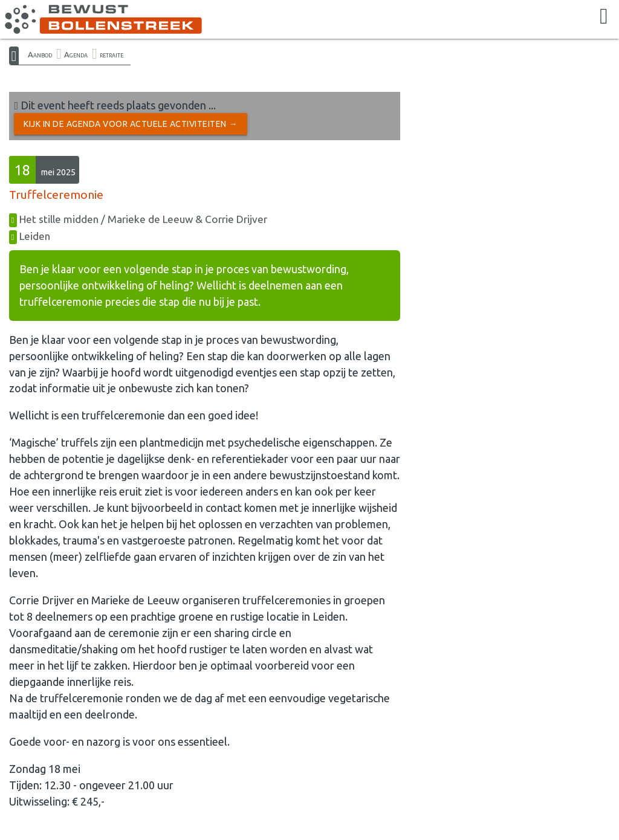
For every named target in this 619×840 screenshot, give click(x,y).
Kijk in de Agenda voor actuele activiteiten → (131, 124)
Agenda (76, 54)
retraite (112, 54)
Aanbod (40, 54)
